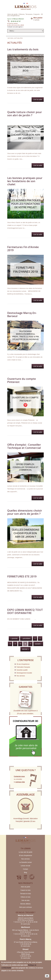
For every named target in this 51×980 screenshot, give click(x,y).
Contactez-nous (19, 776)
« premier (14, 638)
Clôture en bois (26, 897)
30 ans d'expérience (23, 664)
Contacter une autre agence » (15, 27)
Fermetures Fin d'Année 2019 (23, 248)
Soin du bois (25, 900)
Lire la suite (38, 100)
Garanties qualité (22, 670)
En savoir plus (25, 924)
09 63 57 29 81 (26, 956)
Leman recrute (25, 866)
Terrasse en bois (25, 894)
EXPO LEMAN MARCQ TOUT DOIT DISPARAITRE (25, 611)
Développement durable (24, 673)
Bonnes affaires (25, 904)
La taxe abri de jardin (25, 852)
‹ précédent (26, 638)
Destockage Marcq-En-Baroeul (22, 314)
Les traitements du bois (23, 49)
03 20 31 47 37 (16, 21)
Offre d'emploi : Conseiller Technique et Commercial (24, 446)
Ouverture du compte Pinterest (22, 380)
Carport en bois (25, 890)
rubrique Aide (20, 782)
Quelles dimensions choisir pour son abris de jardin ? (25, 512)
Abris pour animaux (25, 907)
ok (47, 976)
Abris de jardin (26, 887)
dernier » (25, 649)
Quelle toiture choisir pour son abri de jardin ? (25, 114)
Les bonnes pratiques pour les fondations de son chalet (25, 181)
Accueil (11, 38)
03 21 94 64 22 (20, 934)
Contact (25, 869)
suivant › (38, 644)
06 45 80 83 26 (26, 944)
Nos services (21, 676)
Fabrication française (23, 667)
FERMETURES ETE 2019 (22, 576)
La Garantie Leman (26, 862)
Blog (25, 872)
